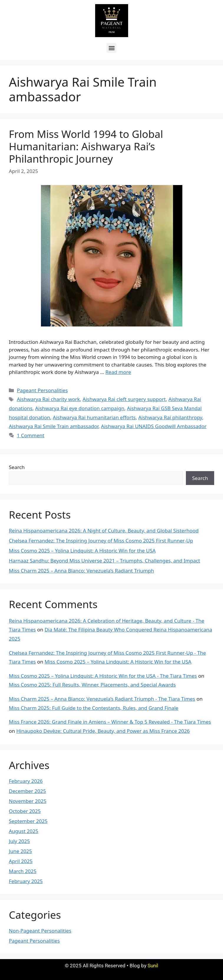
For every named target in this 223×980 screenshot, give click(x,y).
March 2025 (23, 871)
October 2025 (25, 811)
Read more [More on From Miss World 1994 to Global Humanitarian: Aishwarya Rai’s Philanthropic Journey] (118, 372)
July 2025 (19, 841)
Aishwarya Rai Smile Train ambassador (54, 426)
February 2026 (26, 781)
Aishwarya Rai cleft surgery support (124, 399)
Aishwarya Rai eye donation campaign (80, 408)
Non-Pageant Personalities (40, 931)
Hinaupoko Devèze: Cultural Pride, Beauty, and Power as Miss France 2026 (103, 731)
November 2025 (28, 801)
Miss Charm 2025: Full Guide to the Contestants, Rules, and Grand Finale (94, 708)
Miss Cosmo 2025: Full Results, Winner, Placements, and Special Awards (92, 685)
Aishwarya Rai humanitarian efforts (94, 417)
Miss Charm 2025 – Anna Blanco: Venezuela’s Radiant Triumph (81, 571)
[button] (111, 48)
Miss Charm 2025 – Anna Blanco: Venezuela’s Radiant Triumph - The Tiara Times (102, 699)
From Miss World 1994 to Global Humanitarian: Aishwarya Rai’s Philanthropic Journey (86, 146)
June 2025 (20, 851)
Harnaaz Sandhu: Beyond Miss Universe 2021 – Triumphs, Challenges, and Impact (104, 561)
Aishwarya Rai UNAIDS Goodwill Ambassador (154, 426)
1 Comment (30, 435)
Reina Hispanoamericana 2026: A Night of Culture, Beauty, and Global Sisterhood (104, 531)
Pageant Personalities (42, 390)
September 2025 (28, 821)
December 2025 (27, 791)
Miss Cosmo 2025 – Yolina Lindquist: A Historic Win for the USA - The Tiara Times (103, 676)
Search (17, 467)
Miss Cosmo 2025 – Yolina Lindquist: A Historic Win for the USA (82, 551)
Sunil (153, 966)
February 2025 (26, 881)
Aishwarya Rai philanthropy (170, 417)
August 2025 (24, 831)
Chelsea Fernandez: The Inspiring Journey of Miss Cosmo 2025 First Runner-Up (101, 541)
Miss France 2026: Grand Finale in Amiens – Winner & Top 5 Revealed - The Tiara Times (110, 722)
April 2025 (21, 861)
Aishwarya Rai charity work (48, 399)
